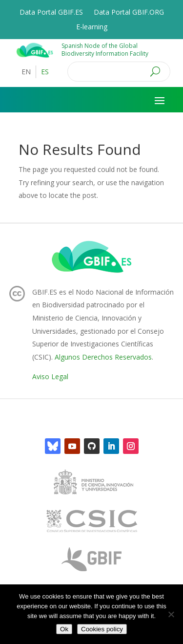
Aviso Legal (50, 376)
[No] (171, 614)
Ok (64, 629)
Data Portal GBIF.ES (51, 13)
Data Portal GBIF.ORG (129, 13)
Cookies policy (102, 629)
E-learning (92, 27)
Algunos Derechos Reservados (103, 357)
